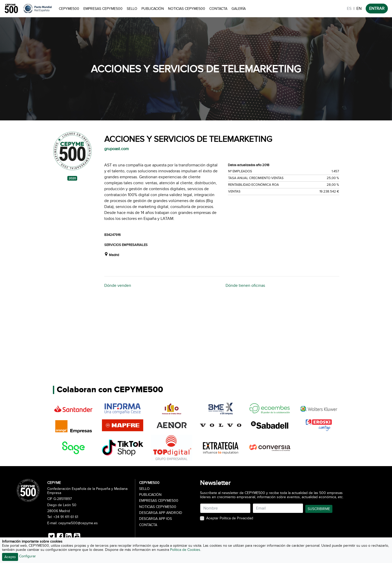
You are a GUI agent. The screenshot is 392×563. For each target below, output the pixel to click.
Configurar (27, 556)
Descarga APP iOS (155, 519)
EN (359, 9)
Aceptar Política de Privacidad (230, 518)
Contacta (218, 9)
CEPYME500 (69, 9)
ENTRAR (377, 9)
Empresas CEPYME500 (103, 9)
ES (349, 9)
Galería (239, 9)
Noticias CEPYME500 (187, 9)
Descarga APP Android (161, 513)
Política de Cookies (185, 550)
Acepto (10, 557)
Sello (132, 9)
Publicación (153, 9)
